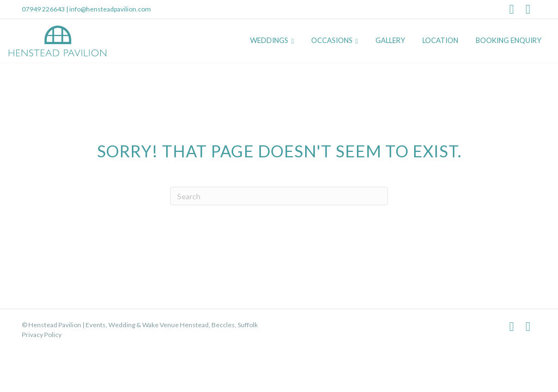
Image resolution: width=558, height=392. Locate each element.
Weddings (269, 40)
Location (440, 40)
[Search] (279, 196)
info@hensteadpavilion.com (110, 9)
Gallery (390, 40)
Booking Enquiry (508, 40)
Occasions (332, 40)
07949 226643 (43, 9)
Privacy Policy (42, 335)
